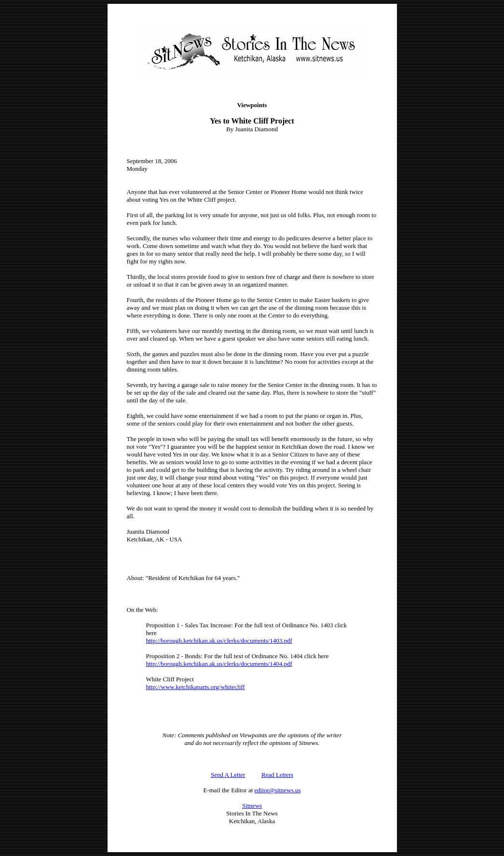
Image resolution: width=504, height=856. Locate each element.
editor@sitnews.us (278, 790)
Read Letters (277, 775)
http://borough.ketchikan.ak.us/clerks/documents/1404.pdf (219, 664)
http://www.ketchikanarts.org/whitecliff (196, 687)
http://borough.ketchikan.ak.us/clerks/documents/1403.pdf (219, 641)
